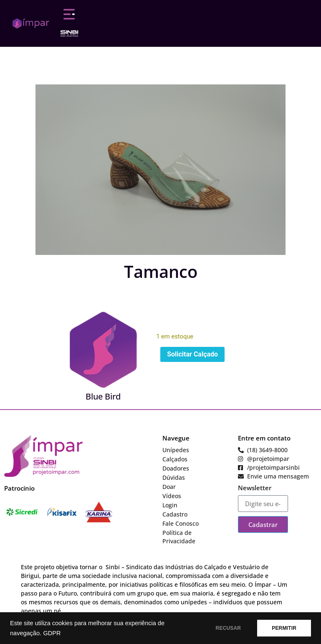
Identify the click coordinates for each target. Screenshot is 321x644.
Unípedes (176, 450)
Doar (169, 487)
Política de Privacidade (179, 537)
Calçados (175, 459)
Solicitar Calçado (192, 354)
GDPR (52, 633)
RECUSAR (229, 628)
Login (170, 505)
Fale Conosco (181, 523)
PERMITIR (284, 628)
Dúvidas (174, 477)
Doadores (176, 468)
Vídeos (172, 496)
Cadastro (175, 514)
